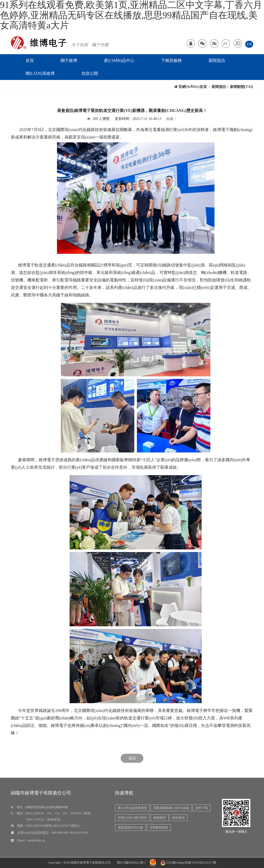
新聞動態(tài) (242, 87)
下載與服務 (171, 60)
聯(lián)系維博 (40, 73)
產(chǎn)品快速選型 (132, 808)
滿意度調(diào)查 (130, 828)
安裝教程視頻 (159, 828)
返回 (132, 758)
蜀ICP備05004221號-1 (131, 863)
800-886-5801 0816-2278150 (70, 833)
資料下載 (202, 808)
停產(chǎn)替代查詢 (132, 818)
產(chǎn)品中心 (119, 60)
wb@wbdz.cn (36, 840)
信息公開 (90, 73)
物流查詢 (178, 818)
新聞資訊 (217, 60)
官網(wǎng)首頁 (191, 87)
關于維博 (69, 60)
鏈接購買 (160, 818)
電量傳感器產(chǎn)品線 (171, 808)
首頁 (30, 60)
